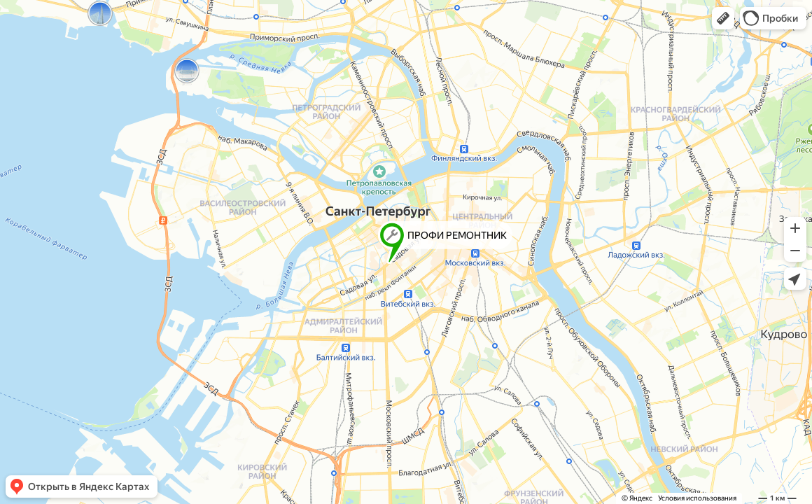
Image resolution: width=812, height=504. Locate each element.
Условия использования (697, 498)
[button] (723, 18)
